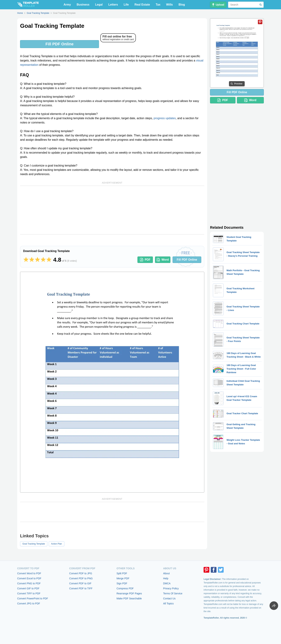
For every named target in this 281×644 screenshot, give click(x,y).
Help (166, 578)
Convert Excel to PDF (29, 578)
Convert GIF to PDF (28, 588)
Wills (169, 5)
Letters (113, 5)
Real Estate (142, 5)
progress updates (165, 118)
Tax (158, 5)
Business (83, 5)
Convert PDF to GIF (80, 583)
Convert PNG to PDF (29, 583)
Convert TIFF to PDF (29, 593)
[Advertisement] (112, 210)
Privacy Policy (171, 588)
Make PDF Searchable (129, 598)
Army (67, 5)
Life (126, 5)
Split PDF (122, 573)
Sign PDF (122, 583)
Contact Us (169, 598)
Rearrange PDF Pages (129, 593)
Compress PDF (125, 588)
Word (163, 260)
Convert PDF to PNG (81, 578)
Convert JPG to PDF (29, 603)
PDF (145, 260)
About (166, 573)
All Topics (168, 603)
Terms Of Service (173, 593)
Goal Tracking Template (34, 544)
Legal (99, 5)
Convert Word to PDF (29, 573)
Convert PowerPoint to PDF (33, 598)
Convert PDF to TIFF (81, 588)
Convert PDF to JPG (81, 573)
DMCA (167, 583)
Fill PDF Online (59, 44)
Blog (182, 5)
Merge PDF (123, 578)
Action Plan (57, 544)
